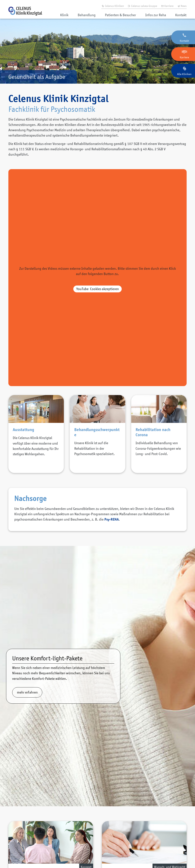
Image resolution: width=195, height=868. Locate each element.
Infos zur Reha (156, 15)
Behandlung (87, 15)
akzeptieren (98, 289)
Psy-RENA (112, 519)
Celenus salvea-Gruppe (142, 6)
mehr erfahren (27, 692)
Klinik (64, 15)
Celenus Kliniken (113, 6)
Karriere (167, 6)
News (182, 6)
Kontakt (181, 15)
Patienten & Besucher (120, 15)
